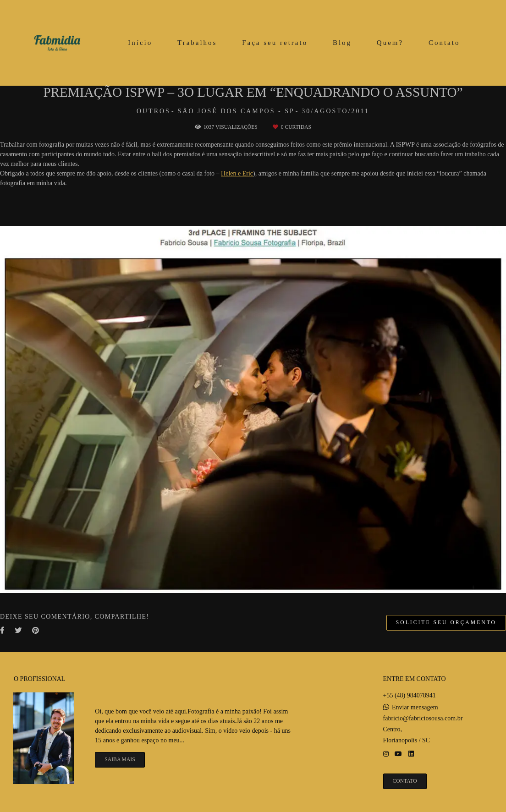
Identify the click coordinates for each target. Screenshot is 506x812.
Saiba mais (120, 760)
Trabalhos (197, 43)
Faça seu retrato (275, 43)
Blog (342, 43)
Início (140, 43)
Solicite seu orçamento (446, 623)
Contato (444, 43)
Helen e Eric (237, 174)
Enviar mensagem (415, 708)
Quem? (390, 43)
